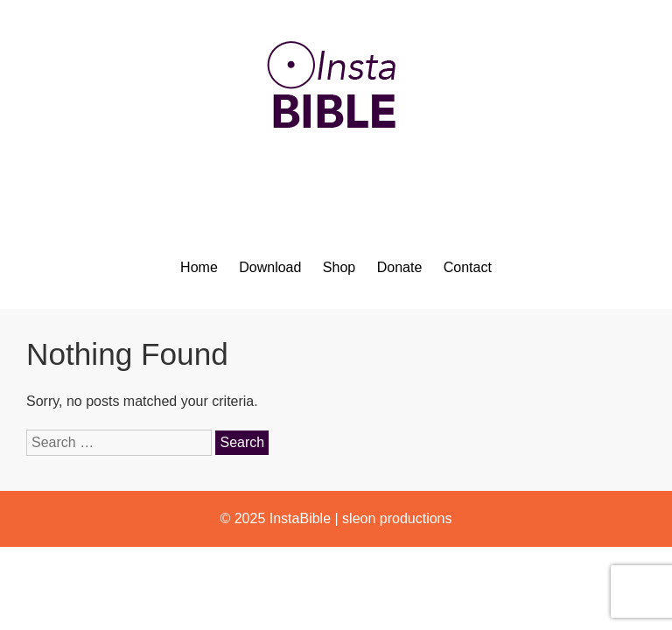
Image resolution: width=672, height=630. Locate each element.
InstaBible (300, 518)
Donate (400, 267)
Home (199, 267)
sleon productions (397, 518)
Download (270, 267)
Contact (468, 267)
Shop (339, 267)
